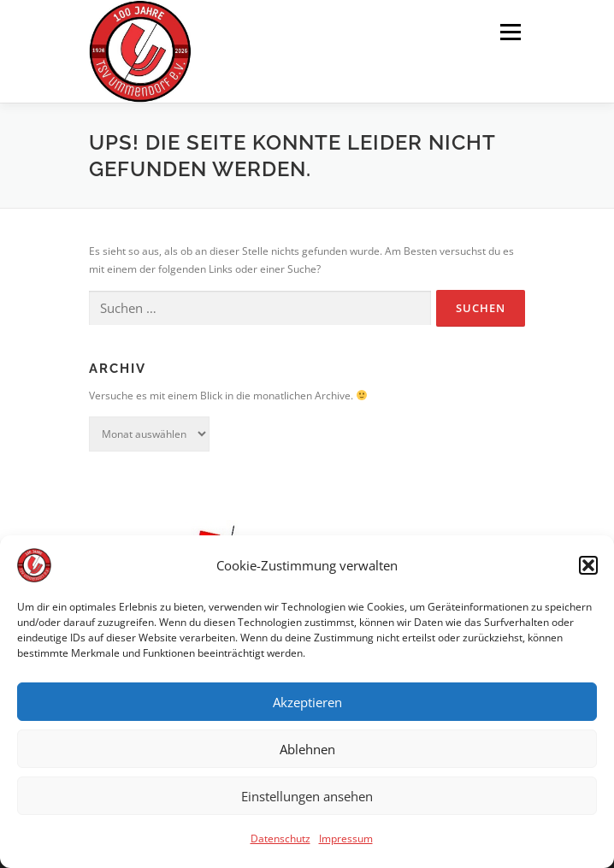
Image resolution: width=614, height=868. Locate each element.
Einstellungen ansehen (307, 801)
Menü (509, 32)
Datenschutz (280, 844)
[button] (588, 571)
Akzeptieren (307, 707)
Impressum (346, 844)
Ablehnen (307, 754)
